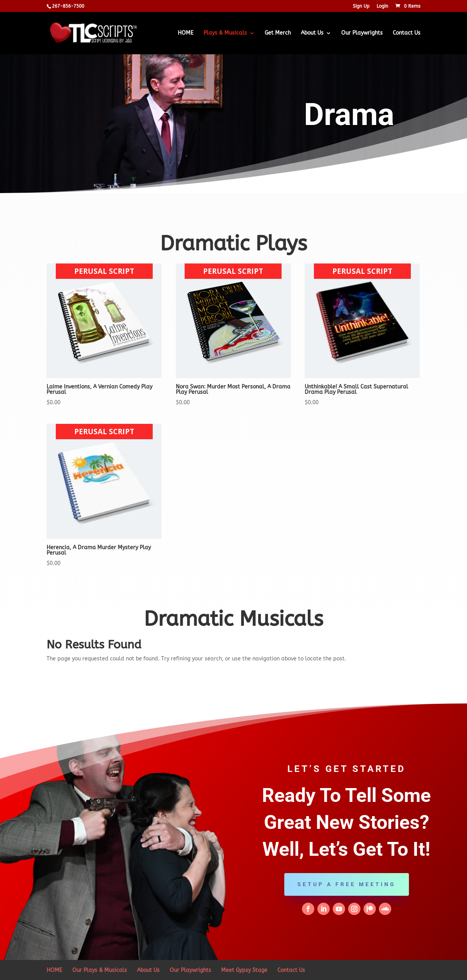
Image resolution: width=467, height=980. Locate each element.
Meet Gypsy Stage (244, 970)
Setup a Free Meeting (347, 884)
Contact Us (407, 33)
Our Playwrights (362, 33)
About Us (312, 33)
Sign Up (361, 6)
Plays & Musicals (225, 33)
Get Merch (278, 33)
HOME (186, 33)
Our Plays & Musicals (100, 970)
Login (382, 6)
